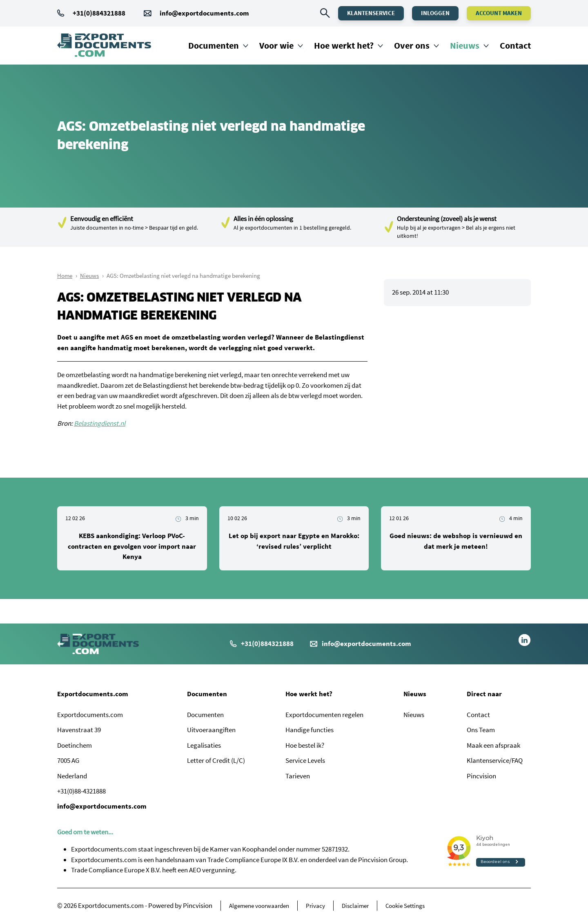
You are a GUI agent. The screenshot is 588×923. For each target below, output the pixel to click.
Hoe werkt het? (344, 45)
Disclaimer (355, 906)
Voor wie (276, 45)
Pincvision (481, 776)
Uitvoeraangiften (211, 730)
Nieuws (465, 45)
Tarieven (298, 776)
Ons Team (481, 730)
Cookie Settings (405, 906)
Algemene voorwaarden (259, 906)
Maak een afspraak (493, 745)
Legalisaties (204, 745)
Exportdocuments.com (93, 694)
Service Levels (305, 760)
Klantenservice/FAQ (495, 760)
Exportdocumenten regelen (324, 715)
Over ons (412, 45)
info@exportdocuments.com (204, 13)
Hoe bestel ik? (305, 745)
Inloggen (435, 13)
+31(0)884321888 (91, 13)
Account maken (499, 13)
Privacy (315, 906)
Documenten (214, 45)
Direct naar (484, 694)
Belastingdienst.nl (100, 423)
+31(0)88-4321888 (81, 791)
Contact (515, 45)
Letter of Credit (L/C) (216, 760)
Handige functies (310, 730)
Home (65, 276)
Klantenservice (371, 13)
